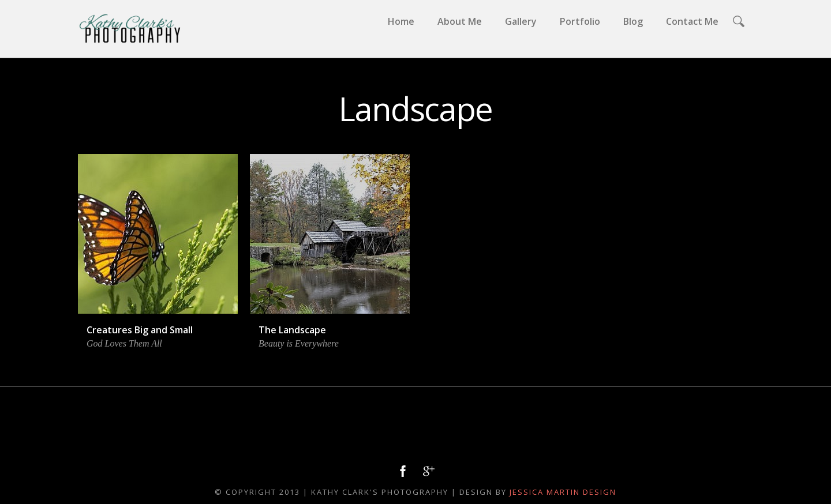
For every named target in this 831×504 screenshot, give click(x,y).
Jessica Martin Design (563, 492)
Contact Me (692, 21)
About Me (460, 21)
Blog (633, 21)
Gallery (521, 21)
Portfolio (580, 21)
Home (401, 21)
